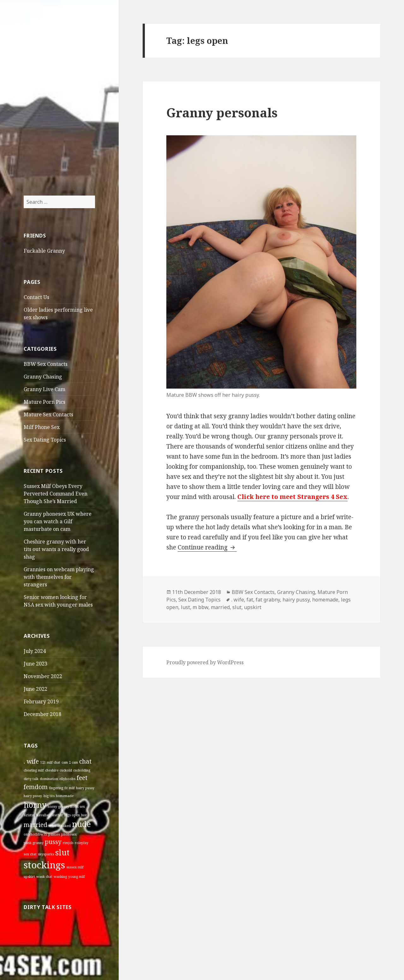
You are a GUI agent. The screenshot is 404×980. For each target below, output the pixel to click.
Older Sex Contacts (44, 34)
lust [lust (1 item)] (84, 815)
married (220, 607)
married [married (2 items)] (36, 825)
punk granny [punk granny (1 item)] (34, 843)
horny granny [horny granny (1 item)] (58, 807)
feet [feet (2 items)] (82, 778)
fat (250, 600)
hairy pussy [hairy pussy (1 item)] (85, 788)
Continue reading (207, 547)
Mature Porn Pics (45, 402)
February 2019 (41, 701)
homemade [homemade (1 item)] (65, 796)
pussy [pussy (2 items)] (53, 842)
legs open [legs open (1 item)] (72, 815)
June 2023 (36, 664)
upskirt (253, 607)
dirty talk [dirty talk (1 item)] (31, 779)
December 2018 (42, 714)
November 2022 (43, 676)
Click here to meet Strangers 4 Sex (292, 497)
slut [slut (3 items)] (62, 852)
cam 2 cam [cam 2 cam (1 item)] (70, 762)
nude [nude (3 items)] (81, 824)
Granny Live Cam (45, 389)
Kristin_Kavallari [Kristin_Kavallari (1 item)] (37, 815)
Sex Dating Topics (45, 440)
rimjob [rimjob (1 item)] (68, 843)
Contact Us (36, 297)
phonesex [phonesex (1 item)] (69, 834)
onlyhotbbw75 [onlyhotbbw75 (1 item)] (35, 834)
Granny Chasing (43, 377)
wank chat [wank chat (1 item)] (44, 877)
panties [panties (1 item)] (54, 834)
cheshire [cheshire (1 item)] (52, 770)
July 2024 (35, 651)
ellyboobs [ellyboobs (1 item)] (67, 779)
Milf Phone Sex (42, 427)
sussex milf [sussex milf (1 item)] (75, 867)
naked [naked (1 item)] (66, 826)
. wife (238, 600)
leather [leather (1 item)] (57, 815)
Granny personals (222, 112)
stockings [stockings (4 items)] (44, 865)
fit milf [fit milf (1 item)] (70, 788)
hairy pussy (296, 600)
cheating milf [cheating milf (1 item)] (34, 770)
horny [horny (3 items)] (35, 805)
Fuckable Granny (44, 251)
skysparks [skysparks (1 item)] (46, 854)
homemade (325, 600)
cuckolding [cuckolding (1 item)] (82, 770)
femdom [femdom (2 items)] (36, 787)
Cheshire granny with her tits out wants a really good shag (56, 549)
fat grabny (268, 600)
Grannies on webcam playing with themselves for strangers (59, 577)
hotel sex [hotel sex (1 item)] (78, 807)
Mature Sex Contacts (48, 414)
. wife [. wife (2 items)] (31, 761)
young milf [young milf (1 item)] (77, 877)
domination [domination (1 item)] (49, 779)
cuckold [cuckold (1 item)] (66, 770)
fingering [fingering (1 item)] (56, 788)
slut (237, 607)
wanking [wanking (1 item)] (60, 877)
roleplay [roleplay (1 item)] (82, 843)
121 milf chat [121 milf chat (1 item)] (50, 762)
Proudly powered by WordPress (205, 662)
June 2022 (36, 689)
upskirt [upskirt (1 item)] (29, 877)
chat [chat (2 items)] (85, 761)
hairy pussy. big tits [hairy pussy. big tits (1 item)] (39, 796)
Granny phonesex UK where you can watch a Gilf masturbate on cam (58, 521)
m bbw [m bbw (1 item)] (54, 826)
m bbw (200, 607)
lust (185, 607)
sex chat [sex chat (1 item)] (30, 854)
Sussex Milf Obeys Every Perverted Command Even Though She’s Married (56, 494)
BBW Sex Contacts (46, 364)
